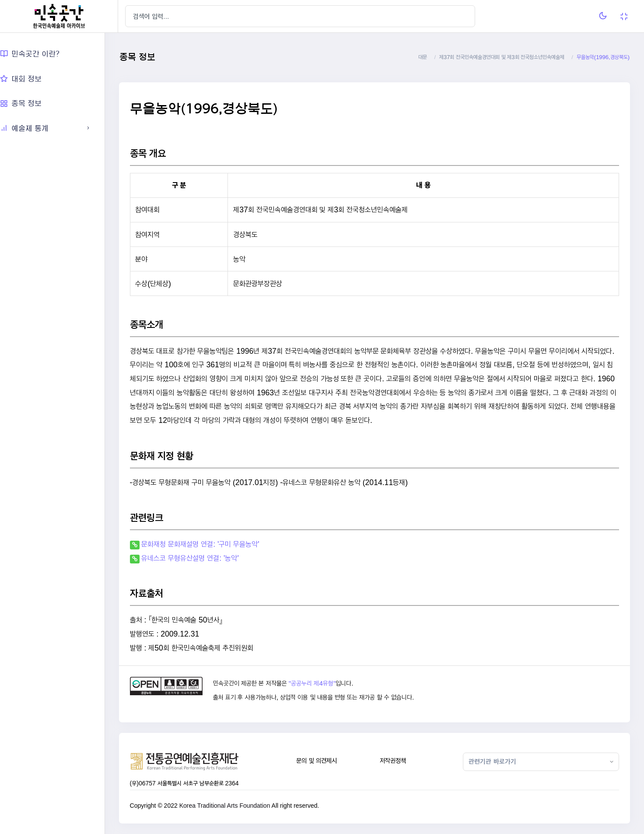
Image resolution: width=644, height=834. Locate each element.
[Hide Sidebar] (135, 16)
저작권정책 (399, 761)
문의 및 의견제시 (326, 761)
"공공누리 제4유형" (323, 683)
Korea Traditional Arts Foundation (238, 806)
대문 (423, 57)
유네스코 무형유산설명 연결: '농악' (203, 558)
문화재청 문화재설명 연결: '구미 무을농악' (214, 544)
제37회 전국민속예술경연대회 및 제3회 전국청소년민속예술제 (502, 57)
